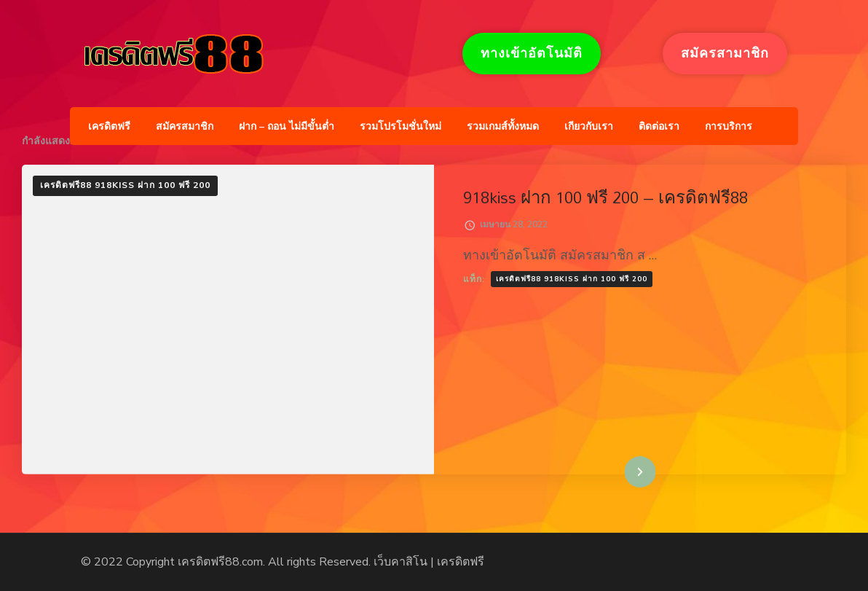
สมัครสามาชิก (725, 53)
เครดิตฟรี (109, 126)
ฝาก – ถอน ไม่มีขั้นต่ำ (287, 126)
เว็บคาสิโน (401, 562)
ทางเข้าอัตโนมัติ (532, 53)
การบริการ (729, 126)
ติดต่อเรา (659, 126)
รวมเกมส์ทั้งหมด (503, 126)
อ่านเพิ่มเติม (618, 471)
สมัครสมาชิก (185, 126)
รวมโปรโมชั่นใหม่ (401, 126)
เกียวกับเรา (589, 126)
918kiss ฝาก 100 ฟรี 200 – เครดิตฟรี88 (605, 197)
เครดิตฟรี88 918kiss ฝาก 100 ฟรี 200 (125, 185)
